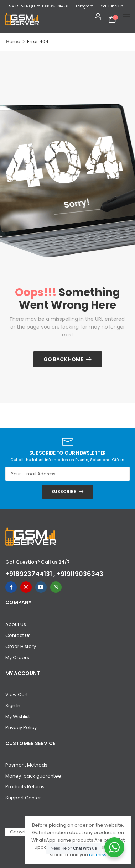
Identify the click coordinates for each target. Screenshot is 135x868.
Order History (21, 646)
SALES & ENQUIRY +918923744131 (38, 6)
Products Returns (25, 787)
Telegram (84, 6)
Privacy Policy (21, 728)
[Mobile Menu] (126, 16)
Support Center (23, 798)
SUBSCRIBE (64, 491)
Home (13, 41)
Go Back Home (63, 359)
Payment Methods (26, 765)
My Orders (17, 657)
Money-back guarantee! (34, 776)
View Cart (17, 694)
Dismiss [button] (98, 855)
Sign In (13, 705)
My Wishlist (18, 717)
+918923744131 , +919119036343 (54, 574)
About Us (16, 624)
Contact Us (18, 635)
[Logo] (22, 19)
